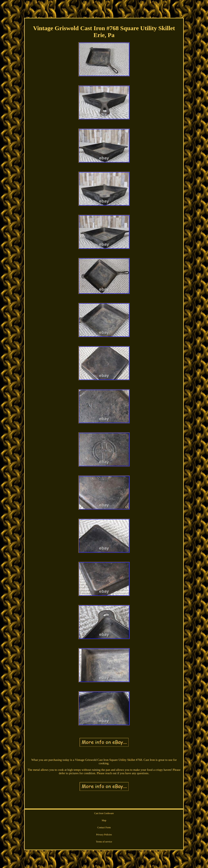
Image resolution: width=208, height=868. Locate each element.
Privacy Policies (104, 835)
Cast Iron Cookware (104, 813)
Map (104, 820)
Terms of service (104, 842)
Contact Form (104, 827)
